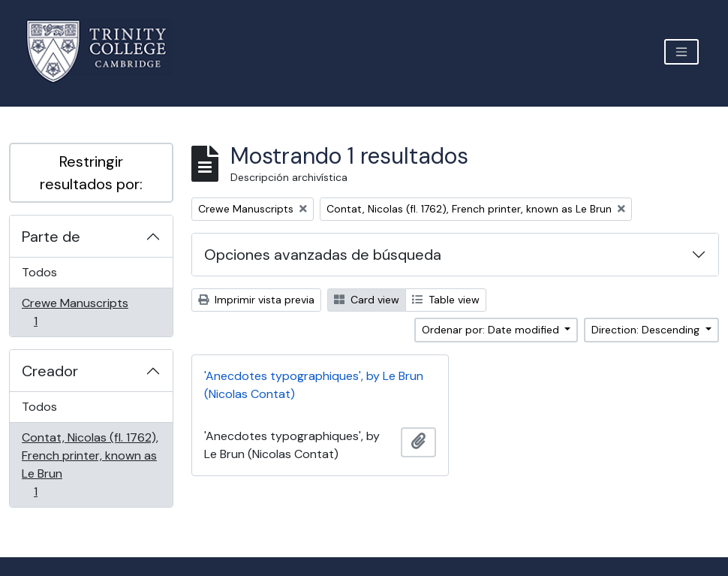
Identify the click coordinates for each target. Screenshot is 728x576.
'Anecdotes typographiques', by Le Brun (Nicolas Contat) (314, 385)
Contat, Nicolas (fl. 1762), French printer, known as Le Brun (90, 464)
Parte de (51, 237)
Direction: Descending (647, 330)
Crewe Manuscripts (75, 312)
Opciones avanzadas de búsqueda (323, 255)
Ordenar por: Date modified (492, 330)
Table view (446, 300)
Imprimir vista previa (256, 300)
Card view (367, 300)
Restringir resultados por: (91, 173)
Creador (50, 371)
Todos (39, 272)
